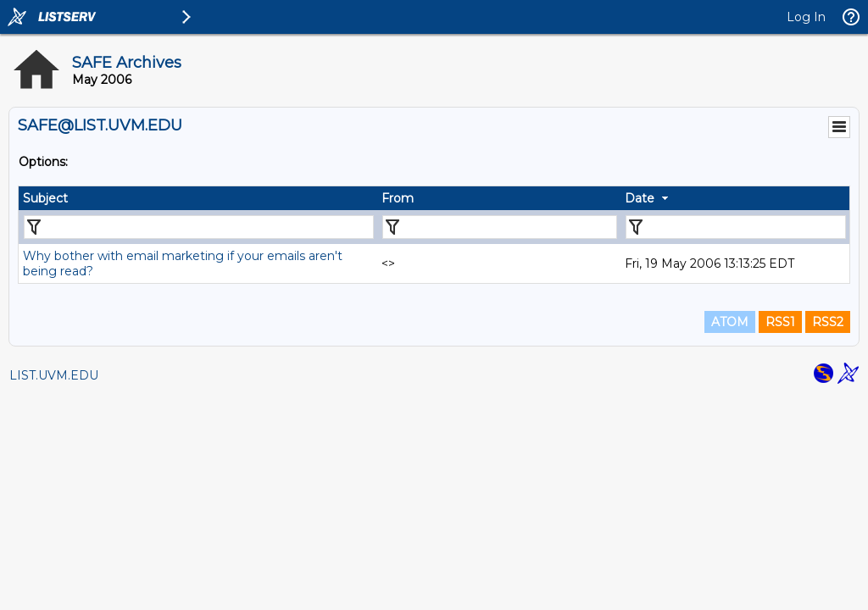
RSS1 (780, 322)
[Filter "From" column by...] (500, 227)
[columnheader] (198, 198)
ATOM (730, 322)
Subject (45, 198)
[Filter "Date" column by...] (736, 227)
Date (640, 198)
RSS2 (828, 322)
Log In (806, 17)
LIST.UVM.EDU (54, 375)
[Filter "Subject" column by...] (199, 227)
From (398, 198)
